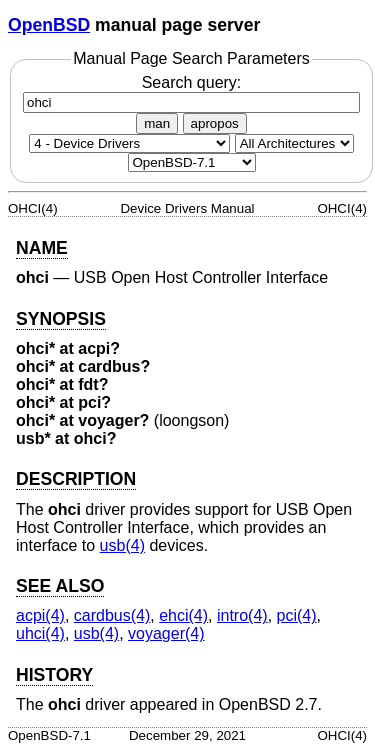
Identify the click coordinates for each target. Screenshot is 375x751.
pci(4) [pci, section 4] (297, 615)
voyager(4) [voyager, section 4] (166, 633)
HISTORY (54, 675)
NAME (42, 248)
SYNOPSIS (61, 319)
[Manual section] (129, 143)
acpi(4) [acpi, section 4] (40, 615)
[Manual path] (192, 162)
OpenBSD (49, 25)
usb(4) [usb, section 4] (122, 545)
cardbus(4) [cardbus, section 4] (112, 615)
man (157, 123)
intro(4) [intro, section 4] (242, 615)
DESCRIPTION (76, 479)
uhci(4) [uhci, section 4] (40, 633)
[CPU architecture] (294, 143)
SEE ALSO (60, 586)
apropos (215, 123)
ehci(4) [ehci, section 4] (183, 615)
